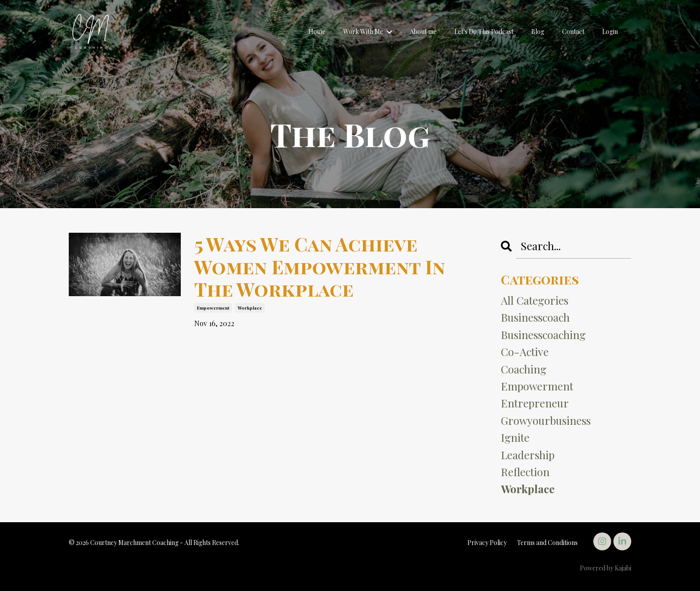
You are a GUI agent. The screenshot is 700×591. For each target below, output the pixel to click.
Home (317, 31)
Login (610, 31)
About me (423, 31)
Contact (573, 31)
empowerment (213, 308)
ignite (515, 437)
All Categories (535, 300)
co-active (525, 352)
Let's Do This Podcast (484, 31)
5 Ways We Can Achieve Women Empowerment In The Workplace (320, 266)
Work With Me (368, 31)
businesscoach (535, 317)
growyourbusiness (546, 420)
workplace (250, 308)
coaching (524, 369)
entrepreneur (535, 403)
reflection (525, 472)
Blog (538, 31)
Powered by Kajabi (606, 568)
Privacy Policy (487, 543)
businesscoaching (543, 335)
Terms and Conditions (547, 543)
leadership (528, 455)
